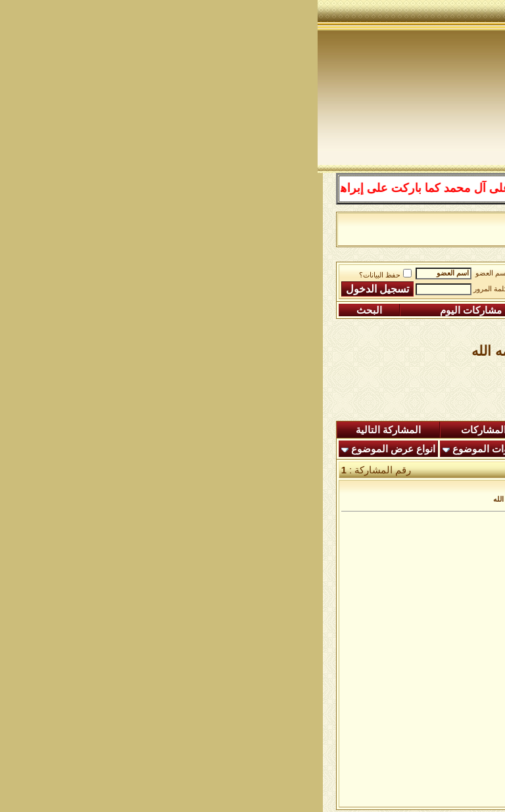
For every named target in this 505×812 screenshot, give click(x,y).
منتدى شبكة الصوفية (427, 277)
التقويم (259, 310)
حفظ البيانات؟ (68, 275)
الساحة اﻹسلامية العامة (325, 277)
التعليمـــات (348, 310)
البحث (52, 310)
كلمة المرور (173, 289)
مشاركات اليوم (153, 310)
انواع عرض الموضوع (76, 449)
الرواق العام (242, 277)
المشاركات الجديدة (371, 430)
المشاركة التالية (71, 430)
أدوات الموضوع (166, 449)
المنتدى (459, 430)
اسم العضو (174, 273)
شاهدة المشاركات (181, 430)
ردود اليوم (275, 430)
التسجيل (444, 310)
